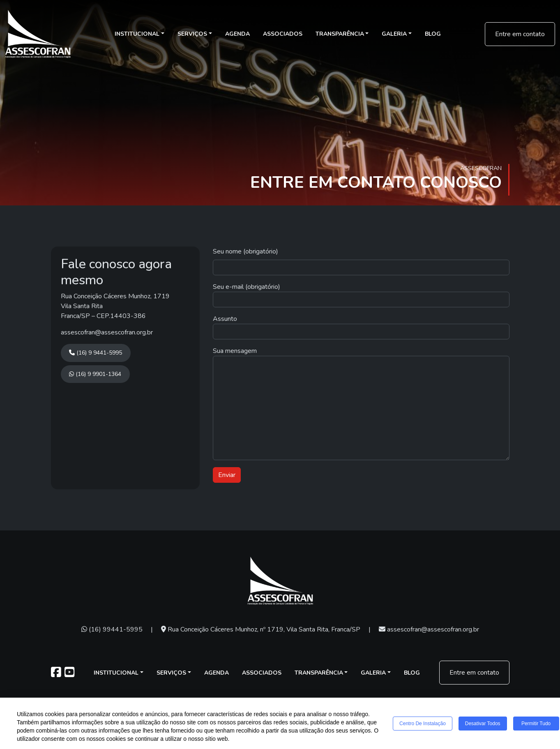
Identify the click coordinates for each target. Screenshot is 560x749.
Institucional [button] (137, 34)
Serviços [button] (192, 34)
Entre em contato (520, 34)
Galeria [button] (394, 34)
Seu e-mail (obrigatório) (247, 287)
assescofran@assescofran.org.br (107, 332)
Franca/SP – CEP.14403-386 (103, 316)
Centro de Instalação (423, 724)
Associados (283, 34)
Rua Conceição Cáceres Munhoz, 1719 (115, 296)
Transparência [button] (340, 34)
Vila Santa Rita (82, 306)
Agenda (237, 34)
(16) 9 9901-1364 (95, 374)
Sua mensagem (235, 351)
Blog (433, 34)
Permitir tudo (536, 724)
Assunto (225, 319)
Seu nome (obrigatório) (245, 251)
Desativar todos (483, 724)
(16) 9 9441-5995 (96, 353)
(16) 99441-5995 (112, 629)
